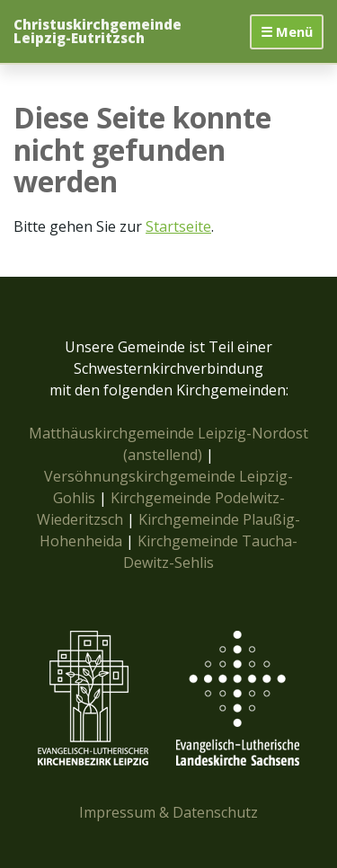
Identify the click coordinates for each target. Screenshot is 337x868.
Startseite (178, 226)
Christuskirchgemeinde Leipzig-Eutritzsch (98, 31)
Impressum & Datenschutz (168, 812)
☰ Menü (287, 31)
